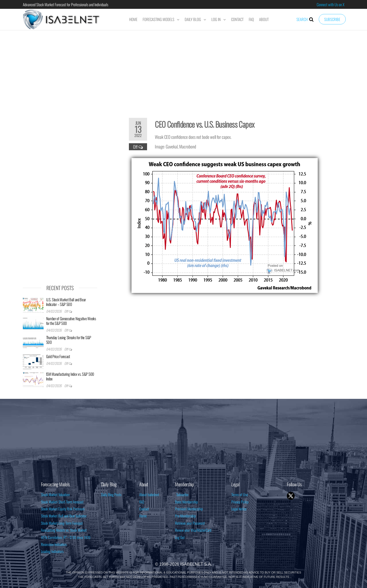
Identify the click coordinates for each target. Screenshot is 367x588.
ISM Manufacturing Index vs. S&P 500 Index (70, 376)
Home (133, 19)
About (264, 19)
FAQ (251, 19)
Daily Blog (193, 19)
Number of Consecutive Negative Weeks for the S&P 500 (71, 321)
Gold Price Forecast (58, 356)
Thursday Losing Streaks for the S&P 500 (69, 340)
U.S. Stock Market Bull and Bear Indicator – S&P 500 (66, 302)
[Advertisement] (184, 71)
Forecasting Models (158, 19)
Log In (216, 19)
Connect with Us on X (331, 4)
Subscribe (332, 19)
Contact (237, 19)
